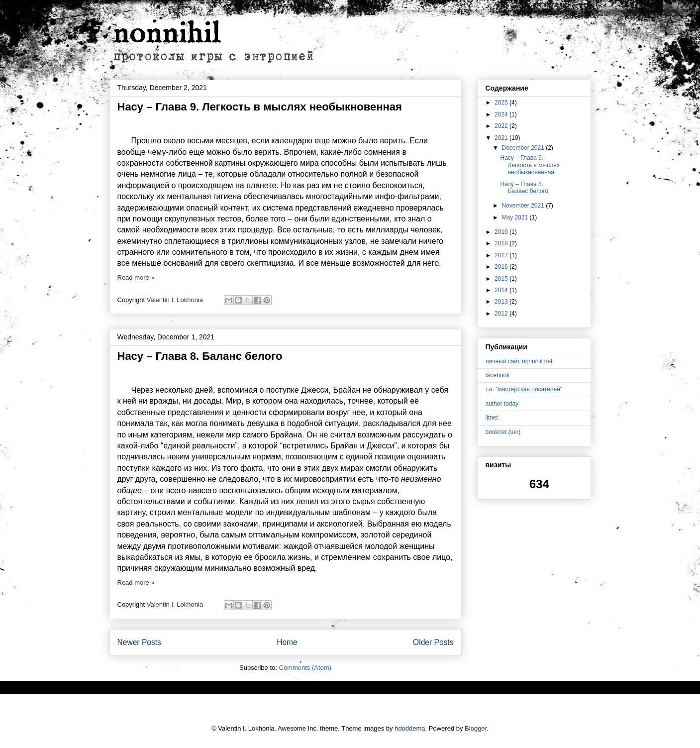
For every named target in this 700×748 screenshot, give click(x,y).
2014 (502, 290)
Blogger (476, 728)
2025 (502, 103)
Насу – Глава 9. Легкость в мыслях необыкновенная (260, 107)
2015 (502, 279)
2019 (502, 232)
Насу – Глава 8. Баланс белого (200, 356)
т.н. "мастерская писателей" (524, 389)
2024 (502, 114)
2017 (502, 255)
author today (502, 404)
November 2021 (524, 206)
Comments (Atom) (305, 668)
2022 (502, 126)
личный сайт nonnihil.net (519, 361)
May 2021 (515, 217)
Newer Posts (139, 642)
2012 (502, 314)
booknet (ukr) (503, 432)
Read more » (136, 277)
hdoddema (410, 728)
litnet (492, 418)
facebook (498, 375)
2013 (502, 302)
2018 (502, 243)
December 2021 (524, 148)
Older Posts (433, 642)
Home (287, 642)
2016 (502, 267)
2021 (502, 138)
